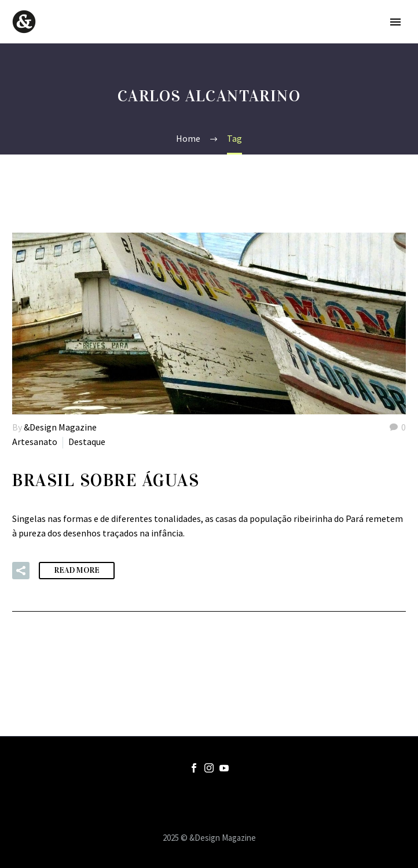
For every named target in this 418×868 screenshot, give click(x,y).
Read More (77, 570)
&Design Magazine (60, 427)
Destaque (87, 442)
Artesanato (35, 442)
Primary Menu (395, 22)
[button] (21, 571)
